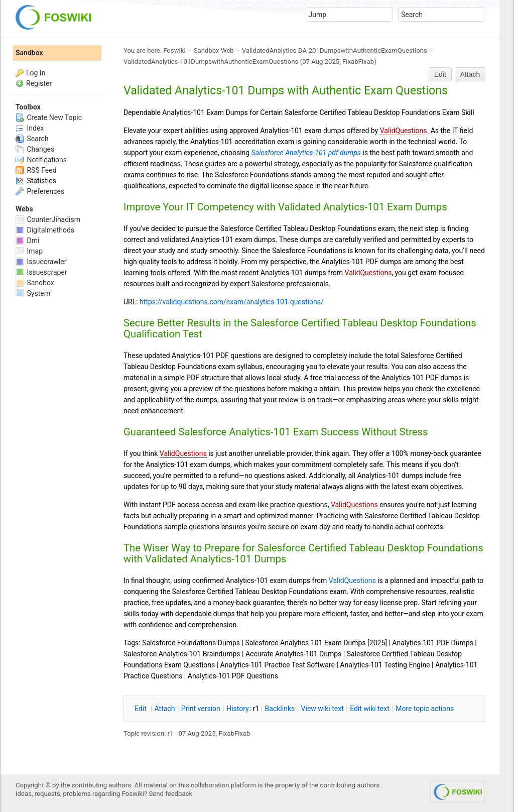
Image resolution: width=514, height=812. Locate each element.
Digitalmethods (45, 230)
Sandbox (29, 53)
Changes (35, 149)
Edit (440, 74)
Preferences (40, 191)
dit (141, 709)
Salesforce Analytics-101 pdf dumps (306, 153)
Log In (36, 73)
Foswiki (174, 50)
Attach (470, 74)
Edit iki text (370, 709)
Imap (29, 251)
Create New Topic (49, 118)
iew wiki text (323, 709)
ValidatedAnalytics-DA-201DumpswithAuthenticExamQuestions (335, 50)
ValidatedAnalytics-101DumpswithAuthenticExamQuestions (211, 62)
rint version (201, 709)
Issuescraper (41, 272)
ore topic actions (425, 709)
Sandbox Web (214, 50)
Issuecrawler (41, 262)
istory (238, 709)
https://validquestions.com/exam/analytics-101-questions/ (232, 302)
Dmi (27, 241)
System (33, 293)
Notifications (41, 160)
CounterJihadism (48, 219)
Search (32, 139)
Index (30, 128)
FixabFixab (358, 62)
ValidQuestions (404, 131)
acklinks (280, 709)
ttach (165, 709)
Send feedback (171, 794)
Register (39, 83)
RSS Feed (36, 170)
